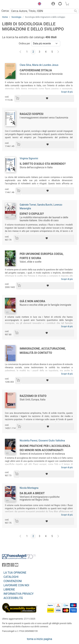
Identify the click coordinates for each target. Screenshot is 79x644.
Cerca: (5, 11)
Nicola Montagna (29, 488)
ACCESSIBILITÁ (13, 598)
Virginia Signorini (29, 158)
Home (5, 17)
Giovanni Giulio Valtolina (52, 441)
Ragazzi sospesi (32, 114)
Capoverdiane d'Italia (36, 70)
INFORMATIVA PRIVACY (19, 594)
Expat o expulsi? (32, 214)
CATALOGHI (11, 577)
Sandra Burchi (45, 205)
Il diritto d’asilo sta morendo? (43, 164)
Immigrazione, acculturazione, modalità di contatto (43, 351)
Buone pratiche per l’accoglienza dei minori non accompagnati (45, 448)
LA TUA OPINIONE (15, 573)
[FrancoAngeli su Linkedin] (8, 566)
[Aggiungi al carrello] (17, 98)
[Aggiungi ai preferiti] (47, 98)
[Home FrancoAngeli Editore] (14, 4)
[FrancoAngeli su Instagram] (12, 566)
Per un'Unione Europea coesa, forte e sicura (42, 256)
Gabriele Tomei (28, 205)
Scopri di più (67, 92)
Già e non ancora (32, 301)
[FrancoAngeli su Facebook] (4, 566)
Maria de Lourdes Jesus (45, 65)
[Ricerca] (75, 11)
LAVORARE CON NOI (16, 585)
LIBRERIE (9, 590)
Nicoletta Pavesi (29, 441)
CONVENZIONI (13, 581)
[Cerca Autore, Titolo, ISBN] (41, 11)
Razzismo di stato (33, 396)
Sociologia (16, 17)
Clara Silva (25, 65)
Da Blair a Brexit (32, 493)
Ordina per (24, 43)
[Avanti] (58, 52)
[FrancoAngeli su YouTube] (17, 566)
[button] (39, 4)
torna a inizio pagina (39, 639)
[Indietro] (21, 52)
